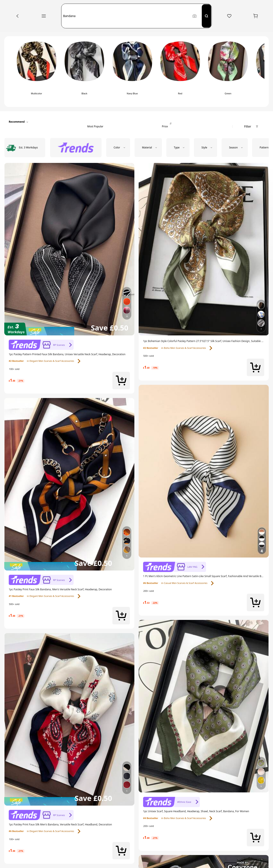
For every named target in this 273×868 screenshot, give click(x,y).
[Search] (206, 16)
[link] (41, 345)
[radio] (36, 72)
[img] (69, 329)
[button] (126, 16)
